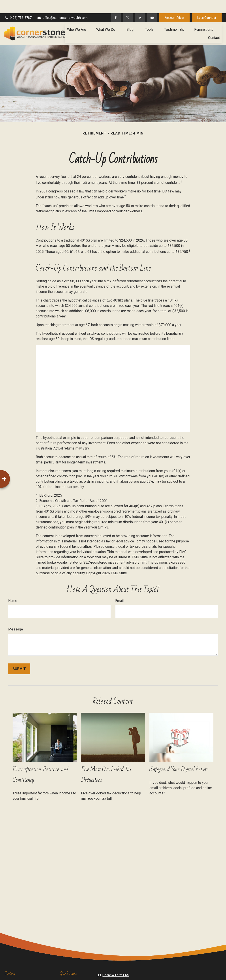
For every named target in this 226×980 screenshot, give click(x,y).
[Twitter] (128, 4)
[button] (77, 16)
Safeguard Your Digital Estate (179, 756)
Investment (68, 974)
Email (119, 587)
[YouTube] (152, 4)
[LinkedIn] (140, 4)
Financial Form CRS (116, 962)
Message (16, 616)
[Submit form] (19, 656)
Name (13, 587)
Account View (174, 4)
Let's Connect (207, 4)
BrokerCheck (193, 970)
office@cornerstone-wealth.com (62, 4)
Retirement (68, 969)
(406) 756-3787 (18, 4)
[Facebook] (116, 4)
